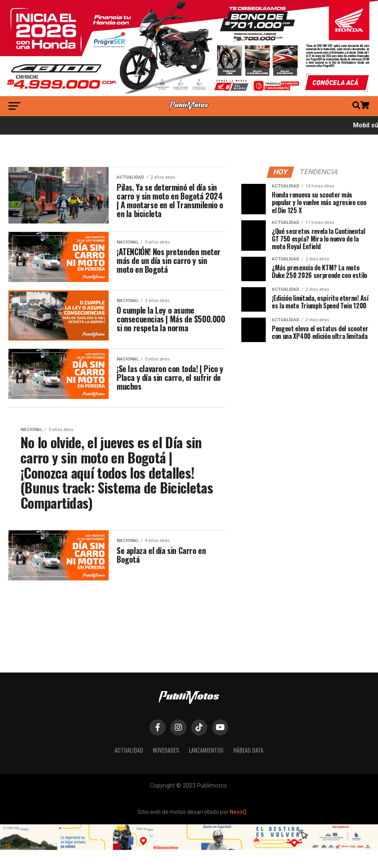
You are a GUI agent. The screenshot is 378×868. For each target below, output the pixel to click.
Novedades (166, 794)
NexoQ (238, 856)
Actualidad (129, 794)
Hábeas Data (248, 794)
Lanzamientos (206, 794)
